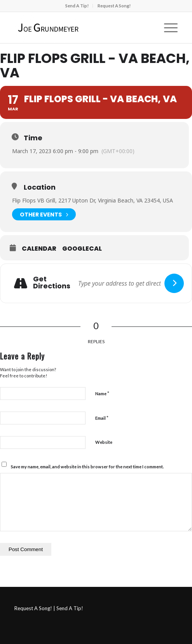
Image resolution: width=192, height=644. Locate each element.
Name (102, 393)
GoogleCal (82, 249)
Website (104, 442)
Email (102, 418)
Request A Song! (114, 6)
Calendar (39, 249)
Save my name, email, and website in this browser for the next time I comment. (87, 467)
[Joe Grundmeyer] (80, 28)
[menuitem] (77, 6)
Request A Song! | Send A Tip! (49, 608)
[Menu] (167, 28)
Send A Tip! (77, 6)
